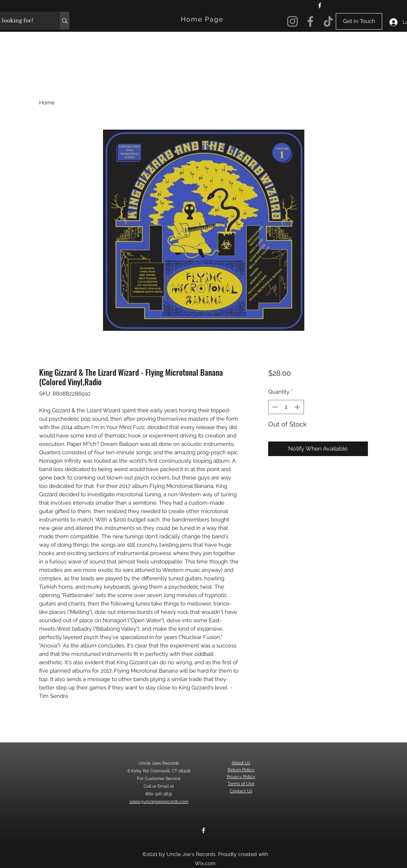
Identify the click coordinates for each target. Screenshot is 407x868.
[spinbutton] (286, 407)
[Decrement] (274, 407)
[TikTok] (328, 21)
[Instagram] (292, 21)
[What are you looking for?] (65, 21)
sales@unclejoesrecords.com (159, 802)
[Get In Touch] (359, 21)
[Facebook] (320, 5)
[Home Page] (203, 19)
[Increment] (298, 407)
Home (47, 103)
